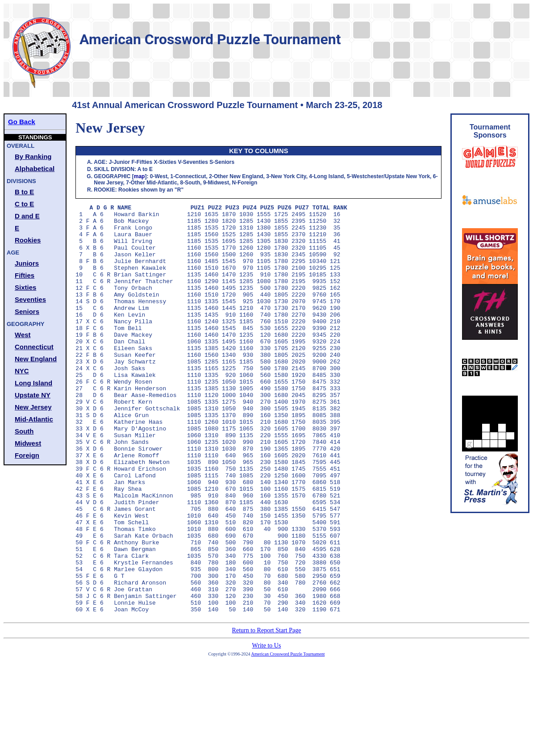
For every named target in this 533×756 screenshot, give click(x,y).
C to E (24, 204)
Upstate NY (33, 395)
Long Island (33, 383)
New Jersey (33, 407)
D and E (27, 216)
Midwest (28, 443)
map (139, 176)
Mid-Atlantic (34, 419)
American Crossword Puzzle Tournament (288, 736)
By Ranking (33, 157)
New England (36, 359)
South (24, 431)
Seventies (30, 299)
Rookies (28, 240)
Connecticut (34, 347)
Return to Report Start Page (267, 712)
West (23, 335)
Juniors (27, 263)
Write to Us (267, 727)
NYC (22, 371)
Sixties (25, 287)
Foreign (27, 455)
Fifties (25, 275)
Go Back (22, 122)
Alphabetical (35, 169)
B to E (24, 192)
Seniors (27, 311)
